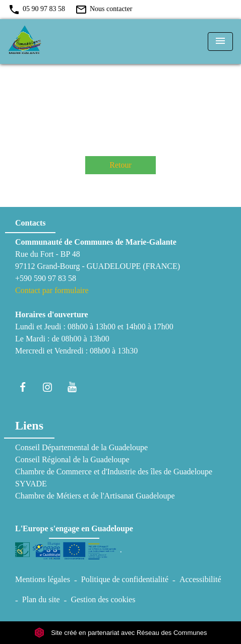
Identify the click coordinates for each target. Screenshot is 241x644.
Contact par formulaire (52, 290)
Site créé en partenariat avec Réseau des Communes (121, 633)
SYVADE (31, 484)
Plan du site (41, 599)
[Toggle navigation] (220, 42)
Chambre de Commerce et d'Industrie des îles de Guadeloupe (114, 472)
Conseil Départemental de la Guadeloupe (81, 447)
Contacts (30, 223)
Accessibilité (200, 579)
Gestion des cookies (103, 599)
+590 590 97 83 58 (46, 278)
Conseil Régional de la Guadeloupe (72, 459)
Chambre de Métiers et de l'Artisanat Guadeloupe (95, 496)
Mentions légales (43, 579)
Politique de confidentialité (125, 579)
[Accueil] (46, 42)
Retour (120, 165)
